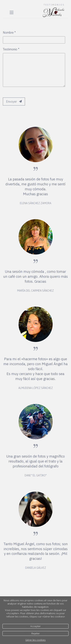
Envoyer (14, 102)
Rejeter (36, 633)
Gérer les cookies (35, 640)
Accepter (35, 626)
